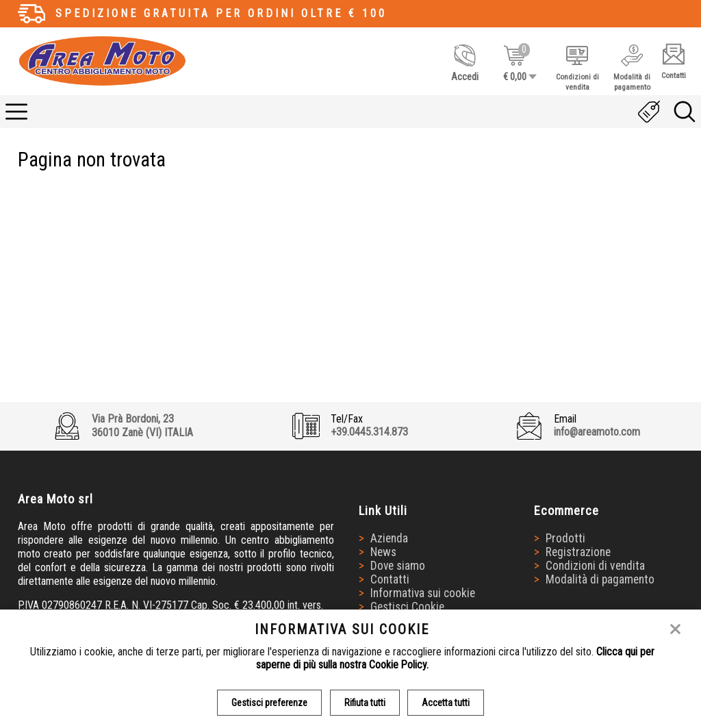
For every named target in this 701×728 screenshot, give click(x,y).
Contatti (391, 580)
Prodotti (565, 539)
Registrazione (578, 553)
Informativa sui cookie (424, 594)
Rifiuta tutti (365, 703)
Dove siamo (399, 566)
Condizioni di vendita (595, 566)
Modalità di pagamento (600, 580)
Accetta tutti (446, 703)
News (384, 553)
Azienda (390, 539)
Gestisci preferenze (269, 703)
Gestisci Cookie (408, 607)
